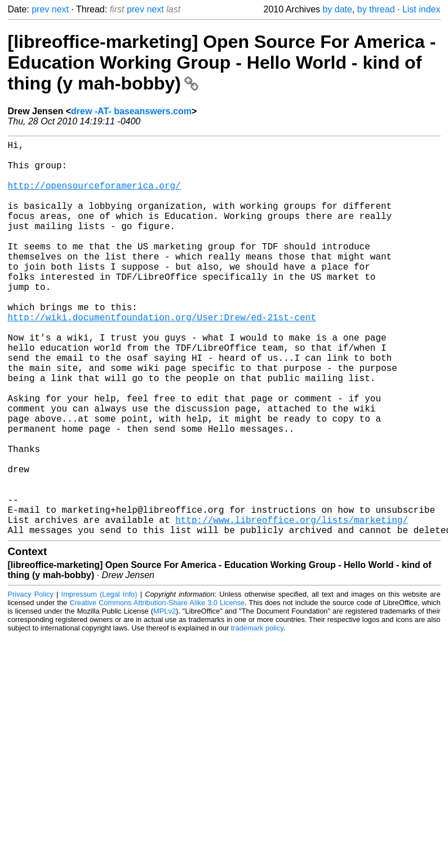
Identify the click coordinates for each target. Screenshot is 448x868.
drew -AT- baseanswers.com (131, 111)
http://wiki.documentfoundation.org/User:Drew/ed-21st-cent (162, 357)
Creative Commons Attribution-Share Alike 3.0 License (157, 690)
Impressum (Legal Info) (99, 682)
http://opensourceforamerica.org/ (94, 196)
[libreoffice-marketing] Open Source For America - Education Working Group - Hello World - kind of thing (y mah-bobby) (222, 62)
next (60, 9)
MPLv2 (165, 699)
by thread (376, 9)
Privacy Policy (31, 682)
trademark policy (257, 716)
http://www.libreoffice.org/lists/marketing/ (292, 605)
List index (422, 9)
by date (337, 9)
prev (40, 9)
